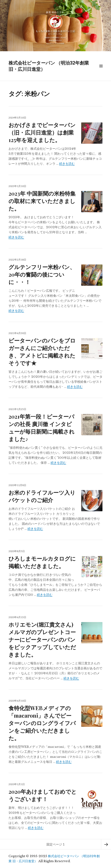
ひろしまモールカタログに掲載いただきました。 (42, 562)
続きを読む (67, 164)
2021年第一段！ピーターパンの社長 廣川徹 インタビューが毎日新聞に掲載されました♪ (42, 428)
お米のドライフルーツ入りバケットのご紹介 (42, 496)
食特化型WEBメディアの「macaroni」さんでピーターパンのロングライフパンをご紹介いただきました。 (42, 723)
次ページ (106, 844)
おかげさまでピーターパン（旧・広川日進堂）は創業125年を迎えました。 (42, 132)
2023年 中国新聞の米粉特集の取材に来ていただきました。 (42, 201)
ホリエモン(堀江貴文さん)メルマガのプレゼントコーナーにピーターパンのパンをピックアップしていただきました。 (42, 639)
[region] (55, 26)
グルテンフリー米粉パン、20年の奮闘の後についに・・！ (42, 274)
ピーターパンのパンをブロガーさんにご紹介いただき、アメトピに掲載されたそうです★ (42, 352)
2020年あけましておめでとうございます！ (43, 795)
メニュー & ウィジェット (101, 71)
